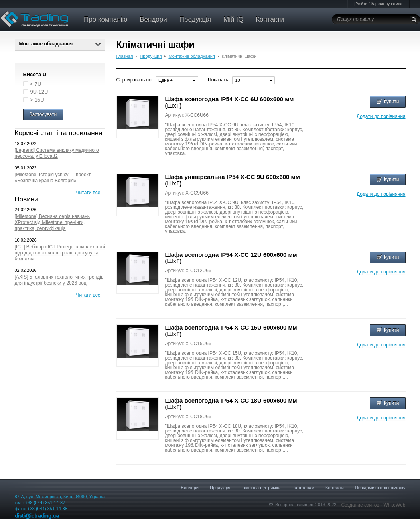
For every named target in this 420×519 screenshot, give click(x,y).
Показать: (219, 80)
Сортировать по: (135, 80)
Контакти (270, 19)
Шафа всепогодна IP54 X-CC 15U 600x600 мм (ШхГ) (231, 331)
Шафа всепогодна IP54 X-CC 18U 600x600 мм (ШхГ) (231, 404)
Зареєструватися (386, 4)
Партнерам (303, 488)
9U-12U (39, 92)
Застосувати (43, 114)
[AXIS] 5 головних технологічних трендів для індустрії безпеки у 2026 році (59, 280)
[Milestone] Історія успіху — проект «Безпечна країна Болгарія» (53, 178)
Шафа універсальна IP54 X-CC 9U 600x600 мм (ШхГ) (233, 180)
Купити (387, 102)
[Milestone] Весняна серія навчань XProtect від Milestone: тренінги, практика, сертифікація (52, 222)
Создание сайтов (361, 505)
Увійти (362, 4)
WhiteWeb (394, 505)
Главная (125, 56)
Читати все (88, 193)
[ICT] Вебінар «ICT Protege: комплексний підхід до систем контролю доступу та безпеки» (60, 253)
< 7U (36, 84)
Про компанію (105, 19)
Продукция (151, 56)
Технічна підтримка (261, 488)
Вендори (153, 19)
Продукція (195, 19)
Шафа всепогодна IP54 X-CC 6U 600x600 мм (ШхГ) (230, 102)
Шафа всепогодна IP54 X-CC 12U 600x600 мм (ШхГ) (231, 258)
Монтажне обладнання (60, 44)
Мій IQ (233, 19)
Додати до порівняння (381, 116)
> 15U (37, 100)
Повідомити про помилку (380, 488)
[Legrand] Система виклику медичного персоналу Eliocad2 (57, 153)
